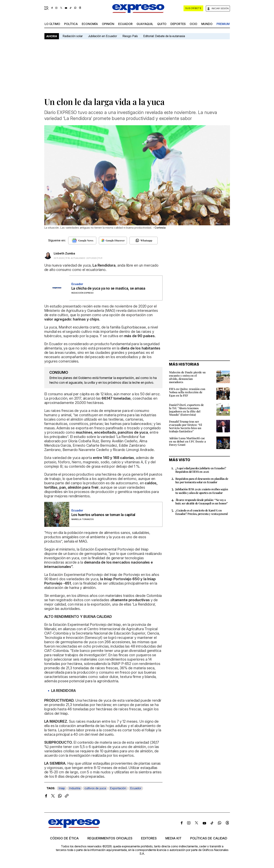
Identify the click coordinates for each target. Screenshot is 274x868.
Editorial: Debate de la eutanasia (164, 36)
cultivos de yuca (95, 788)
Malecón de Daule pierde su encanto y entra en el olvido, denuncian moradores (187, 377)
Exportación (118, 788)
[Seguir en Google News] (82, 241)
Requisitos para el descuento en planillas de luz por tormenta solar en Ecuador (202, 480)
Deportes (178, 24)
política (71, 24)
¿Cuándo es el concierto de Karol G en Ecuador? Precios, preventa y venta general (202, 512)
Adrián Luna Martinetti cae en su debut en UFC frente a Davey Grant (187, 441)
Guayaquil (145, 24)
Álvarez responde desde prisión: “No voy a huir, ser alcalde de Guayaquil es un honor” (202, 502)
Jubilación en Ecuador (103, 36)
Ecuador (125, 24)
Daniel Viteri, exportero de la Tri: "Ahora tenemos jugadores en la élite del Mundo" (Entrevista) (186, 410)
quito (162, 24)
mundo (207, 24)
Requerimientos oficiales (110, 838)
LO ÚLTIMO (52, 24)
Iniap (62, 788)
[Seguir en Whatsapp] (144, 241)
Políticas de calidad (209, 838)
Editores (149, 838)
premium (223, 24)
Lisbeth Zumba (64, 253)
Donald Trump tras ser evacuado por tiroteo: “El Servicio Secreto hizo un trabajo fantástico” (186, 426)
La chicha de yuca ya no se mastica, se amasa (108, 288)
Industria (75, 788)
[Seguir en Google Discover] (113, 241)
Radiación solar (73, 36)
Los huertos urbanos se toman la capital (103, 515)
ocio (193, 24)
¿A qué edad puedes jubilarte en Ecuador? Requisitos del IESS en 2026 (201, 470)
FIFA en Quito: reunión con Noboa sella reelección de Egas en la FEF (187, 392)
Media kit (173, 838)
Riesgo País (130, 36)
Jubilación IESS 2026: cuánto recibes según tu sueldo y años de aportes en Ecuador (202, 491)
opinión (108, 24)
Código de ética (64, 838)
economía (90, 24)
